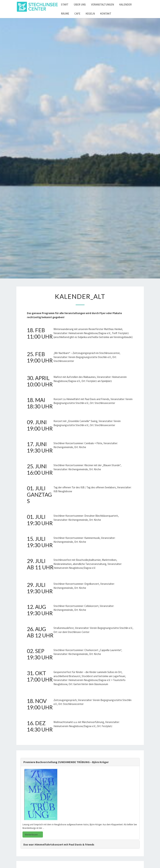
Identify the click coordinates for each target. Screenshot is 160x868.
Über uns (80, 5)
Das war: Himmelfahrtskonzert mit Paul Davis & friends (59, 844)
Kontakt (106, 14)
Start (65, 5)
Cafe (77, 14)
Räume (65, 14)
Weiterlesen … (33, 834)
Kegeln (90, 14)
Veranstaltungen (103, 5)
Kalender (125, 5)
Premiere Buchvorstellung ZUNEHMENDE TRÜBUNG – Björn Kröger (66, 762)
